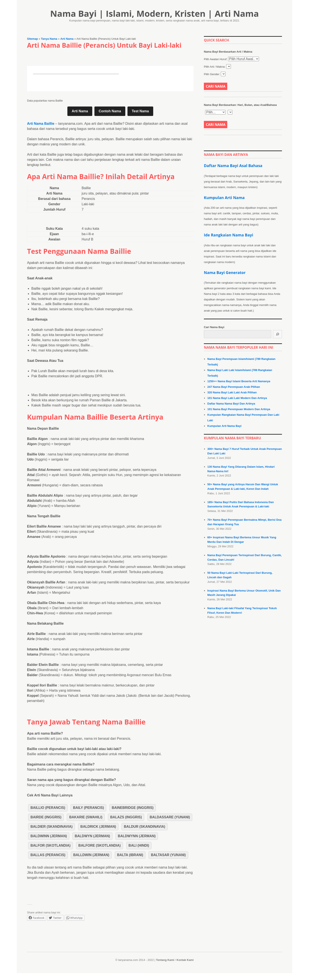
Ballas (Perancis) (48, 855)
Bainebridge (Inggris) (133, 808)
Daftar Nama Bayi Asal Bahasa (233, 166)
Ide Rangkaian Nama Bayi (229, 235)
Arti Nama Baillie (41, 124)
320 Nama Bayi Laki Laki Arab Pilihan (232, 392)
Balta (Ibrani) (130, 855)
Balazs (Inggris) (126, 817)
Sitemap (33, 39)
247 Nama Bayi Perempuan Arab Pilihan (234, 387)
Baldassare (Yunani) (170, 817)
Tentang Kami (165, 960)
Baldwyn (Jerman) (92, 836)
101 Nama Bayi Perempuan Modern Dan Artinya (239, 409)
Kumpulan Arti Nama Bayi (224, 426)
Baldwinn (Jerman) (49, 836)
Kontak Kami (185, 960)
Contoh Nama (110, 111)
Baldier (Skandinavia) (51, 827)
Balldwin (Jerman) (91, 855)
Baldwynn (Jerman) (137, 836)
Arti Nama (67, 39)
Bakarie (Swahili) (86, 817)
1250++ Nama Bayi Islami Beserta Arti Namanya (239, 381)
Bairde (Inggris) (46, 817)
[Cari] (277, 334)
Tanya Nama (49, 39)
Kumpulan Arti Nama (224, 198)
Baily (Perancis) (88, 808)
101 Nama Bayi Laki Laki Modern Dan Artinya (237, 398)
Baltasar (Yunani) (168, 855)
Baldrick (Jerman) (98, 827)
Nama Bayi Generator (225, 272)
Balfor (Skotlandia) (51, 845)
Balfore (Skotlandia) (99, 845)
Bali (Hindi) (139, 845)
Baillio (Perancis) (48, 808)
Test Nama (140, 111)
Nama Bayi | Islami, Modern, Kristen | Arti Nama (155, 13)
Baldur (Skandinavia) (145, 827)
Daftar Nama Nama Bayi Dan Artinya (231, 404)
